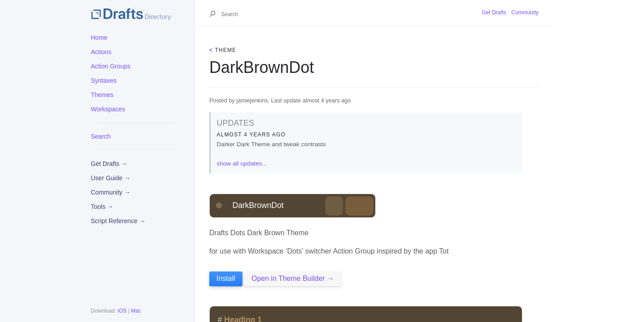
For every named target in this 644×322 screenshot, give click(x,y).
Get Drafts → (109, 164)
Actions (101, 52)
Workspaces (108, 109)
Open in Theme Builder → (293, 278)
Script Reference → (118, 221)
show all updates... (242, 163)
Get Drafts (494, 13)
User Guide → (111, 178)
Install (226, 278)
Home (99, 38)
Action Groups (111, 66)
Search (101, 136)
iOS (122, 311)
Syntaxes (104, 80)
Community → (111, 192)
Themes (102, 95)
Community (525, 13)
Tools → (102, 207)
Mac (136, 311)
